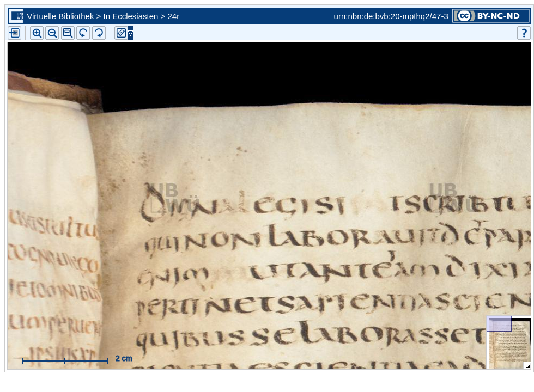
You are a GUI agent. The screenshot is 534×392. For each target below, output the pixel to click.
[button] (68, 33)
